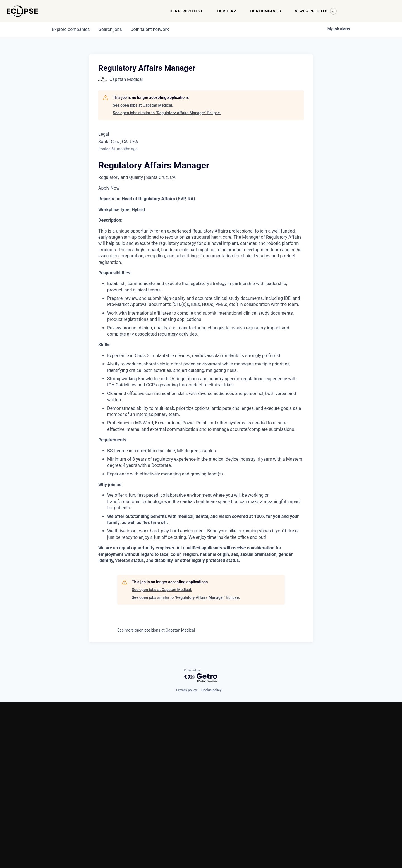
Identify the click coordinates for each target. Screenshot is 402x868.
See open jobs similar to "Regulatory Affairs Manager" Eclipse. (167, 113)
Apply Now (109, 188)
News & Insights (316, 11)
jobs (110, 29)
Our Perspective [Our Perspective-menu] (186, 11)
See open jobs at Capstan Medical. (143, 105)
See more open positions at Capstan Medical (156, 630)
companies (71, 29)
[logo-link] (22, 20)
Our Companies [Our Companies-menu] (265, 11)
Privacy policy (186, 690)
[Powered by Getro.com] (201, 676)
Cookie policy (211, 690)
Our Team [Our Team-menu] (227, 11)
